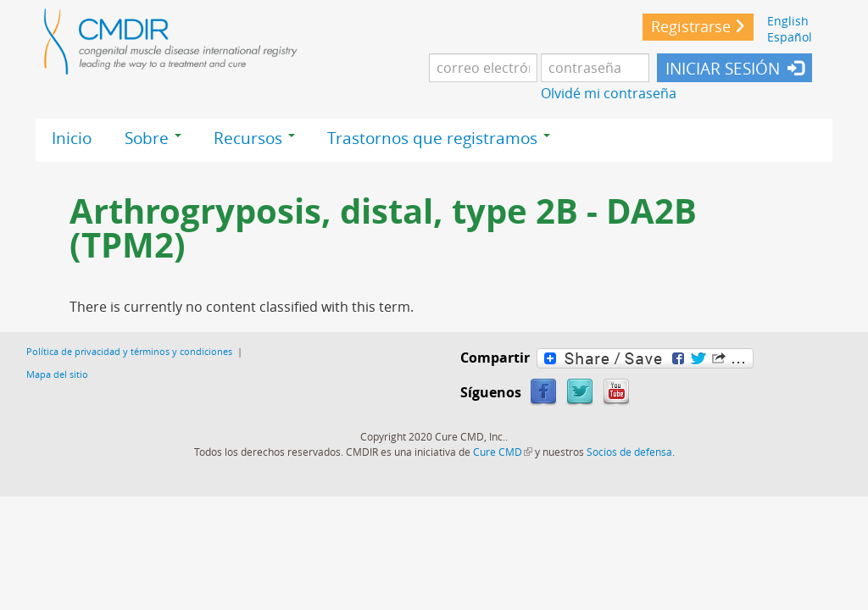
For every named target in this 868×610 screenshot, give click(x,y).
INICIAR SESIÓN (723, 69)
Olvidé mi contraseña (609, 93)
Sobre (153, 138)
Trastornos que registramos (439, 138)
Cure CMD (503, 452)
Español (790, 37)
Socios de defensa (629, 452)
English (788, 21)
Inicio (72, 138)
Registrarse (691, 27)
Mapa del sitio (57, 374)
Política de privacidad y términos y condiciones (129, 351)
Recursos (254, 138)
